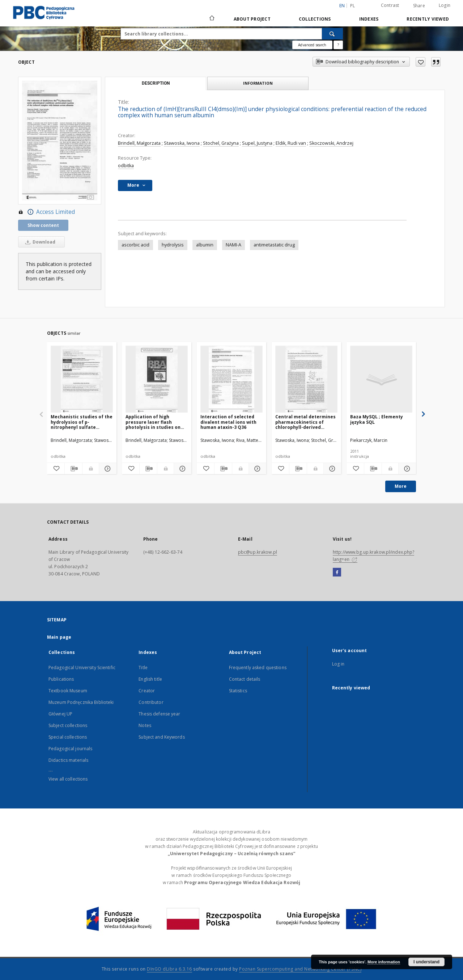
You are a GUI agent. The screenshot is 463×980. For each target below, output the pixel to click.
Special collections (68, 737)
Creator (147, 691)
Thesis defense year (159, 714)
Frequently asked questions (258, 668)
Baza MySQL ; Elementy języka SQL (377, 419)
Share (419, 6)
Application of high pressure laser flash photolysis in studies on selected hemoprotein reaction (153, 422)
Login (445, 5)
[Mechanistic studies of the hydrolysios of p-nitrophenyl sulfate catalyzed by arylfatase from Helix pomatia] (82, 379)
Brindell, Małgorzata (139, 143)
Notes (145, 725)
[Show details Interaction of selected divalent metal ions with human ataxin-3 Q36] (256, 469)
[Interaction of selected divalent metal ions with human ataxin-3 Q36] (231, 379)
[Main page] (211, 19)
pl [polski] (353, 6)
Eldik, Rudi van (291, 143)
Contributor (151, 702)
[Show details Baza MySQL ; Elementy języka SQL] (406, 469)
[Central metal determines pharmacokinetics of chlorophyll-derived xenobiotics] (306, 379)
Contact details (245, 679)
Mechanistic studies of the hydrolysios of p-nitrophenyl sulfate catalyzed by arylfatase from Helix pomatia (82, 422)
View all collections (68, 779)
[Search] (332, 34)
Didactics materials (68, 760)
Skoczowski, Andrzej (331, 143)
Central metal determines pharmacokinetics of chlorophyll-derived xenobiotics (305, 422)
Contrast (390, 5)
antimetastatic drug (274, 245)
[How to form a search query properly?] (338, 45)
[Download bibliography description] (73, 469)
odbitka (126, 166)
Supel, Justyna (257, 143)
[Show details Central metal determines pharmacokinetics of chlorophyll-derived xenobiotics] (331, 469)
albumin (205, 245)
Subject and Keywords (162, 737)
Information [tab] (258, 83)
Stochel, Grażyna (221, 143)
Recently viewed (428, 19)
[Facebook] (337, 573)
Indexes (369, 19)
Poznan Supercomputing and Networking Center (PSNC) (300, 969)
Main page (59, 637)
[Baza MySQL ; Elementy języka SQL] (381, 379)
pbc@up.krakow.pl (258, 552)
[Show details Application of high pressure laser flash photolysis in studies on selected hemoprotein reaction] (182, 469)
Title (143, 668)
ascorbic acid (135, 245)
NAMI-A (233, 245)
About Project (252, 19)
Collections (315, 19)
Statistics (238, 691)
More (401, 486)
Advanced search (312, 45)
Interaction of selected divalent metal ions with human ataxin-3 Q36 (228, 422)
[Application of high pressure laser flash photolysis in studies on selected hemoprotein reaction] (157, 379)
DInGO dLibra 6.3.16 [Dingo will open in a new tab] (169, 969)
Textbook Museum (68, 691)
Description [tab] (156, 83)
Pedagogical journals (70, 749)
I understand (426, 962)
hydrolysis (173, 245)
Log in (338, 664)
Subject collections (68, 725)
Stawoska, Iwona (182, 143)
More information (384, 962)
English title (150, 679)
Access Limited (46, 212)
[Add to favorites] (420, 62)
